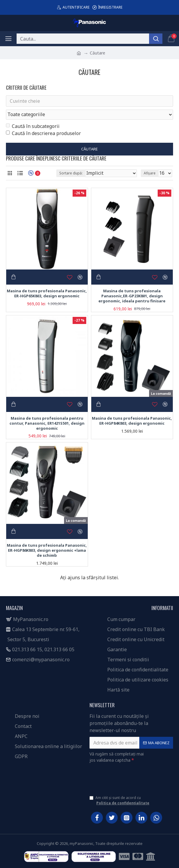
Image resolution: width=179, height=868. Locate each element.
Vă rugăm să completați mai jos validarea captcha (117, 757)
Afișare (150, 173)
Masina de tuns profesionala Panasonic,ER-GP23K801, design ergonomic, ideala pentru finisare (132, 296)
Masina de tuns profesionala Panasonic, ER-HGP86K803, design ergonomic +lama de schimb (47, 550)
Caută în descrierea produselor (43, 133)
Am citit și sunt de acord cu (120, 800)
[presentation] (131, 777)
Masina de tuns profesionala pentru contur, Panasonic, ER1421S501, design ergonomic (47, 423)
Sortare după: (71, 173)
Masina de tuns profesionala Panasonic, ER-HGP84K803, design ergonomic (132, 421)
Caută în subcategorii (33, 126)
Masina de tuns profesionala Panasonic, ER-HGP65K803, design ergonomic (47, 293)
